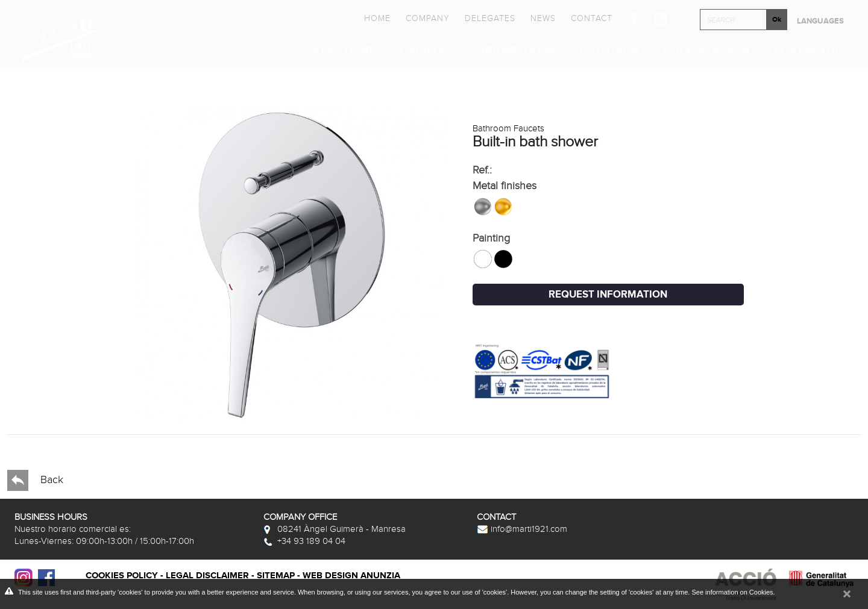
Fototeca (609, 51)
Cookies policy (122, 576)
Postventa (806, 51)
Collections (337, 51)
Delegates (490, 18)
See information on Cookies (732, 592)
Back (35, 480)
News (543, 18)
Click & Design (706, 51)
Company (428, 18)
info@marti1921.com (522, 529)
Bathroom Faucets (508, 128)
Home (377, 18)
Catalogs (428, 51)
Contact (592, 18)
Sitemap (276, 576)
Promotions (519, 51)
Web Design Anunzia (351, 576)
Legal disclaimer (207, 576)
